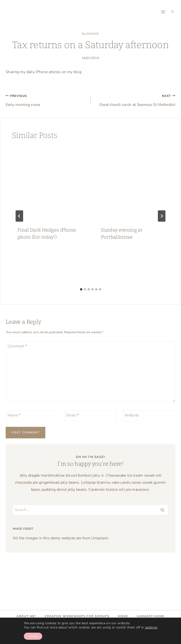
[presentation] (49, 184)
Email (72, 415)
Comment (17, 346)
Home (123, 616)
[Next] (162, 216)
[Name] (32, 416)
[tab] (81, 289)
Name (14, 415)
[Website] (149, 416)
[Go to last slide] (19, 216)
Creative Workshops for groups (77, 616)
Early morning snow (46, 100)
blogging (90, 34)
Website (132, 415)
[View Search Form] (173, 12)
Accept (33, 636)
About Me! (26, 616)
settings (151, 627)
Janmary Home (151, 616)
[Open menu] (163, 12)
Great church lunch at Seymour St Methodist (135, 100)
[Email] (91, 416)
